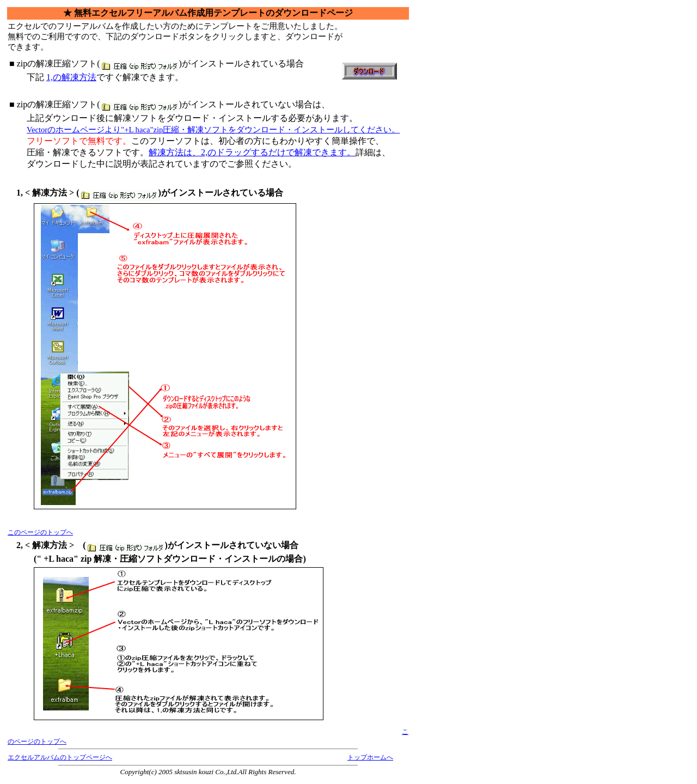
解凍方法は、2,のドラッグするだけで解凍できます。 (252, 152)
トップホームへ (370, 757)
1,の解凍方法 (71, 77)
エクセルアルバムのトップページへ (60, 757)
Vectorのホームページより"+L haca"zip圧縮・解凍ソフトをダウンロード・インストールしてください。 (213, 130)
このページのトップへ (40, 532)
